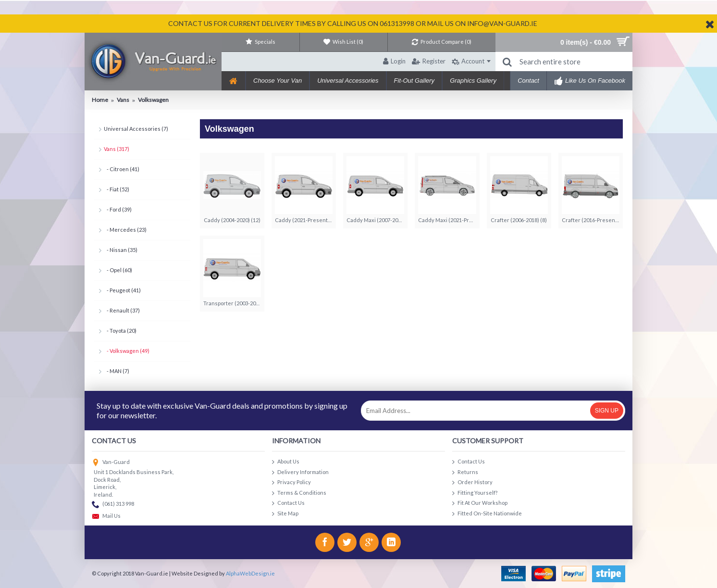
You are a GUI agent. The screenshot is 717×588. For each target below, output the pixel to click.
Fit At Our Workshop (480, 503)
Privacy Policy (291, 482)
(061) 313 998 (113, 505)
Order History (472, 482)
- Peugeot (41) (122, 290)
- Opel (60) (118, 270)
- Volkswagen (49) (127, 351)
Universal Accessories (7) (136, 129)
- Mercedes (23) (125, 230)
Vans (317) (117, 149)
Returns (465, 472)
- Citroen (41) (122, 169)
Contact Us (288, 503)
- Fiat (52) (117, 189)
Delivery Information (300, 472)
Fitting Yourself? (475, 493)
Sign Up (607, 411)
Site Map (285, 514)
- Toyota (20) (120, 331)
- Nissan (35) (121, 250)
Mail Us (106, 517)
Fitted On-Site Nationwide (487, 514)
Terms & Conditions (299, 493)
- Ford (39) (118, 209)
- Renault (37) (122, 310)
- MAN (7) (117, 371)
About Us (286, 462)
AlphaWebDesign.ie (250, 573)
